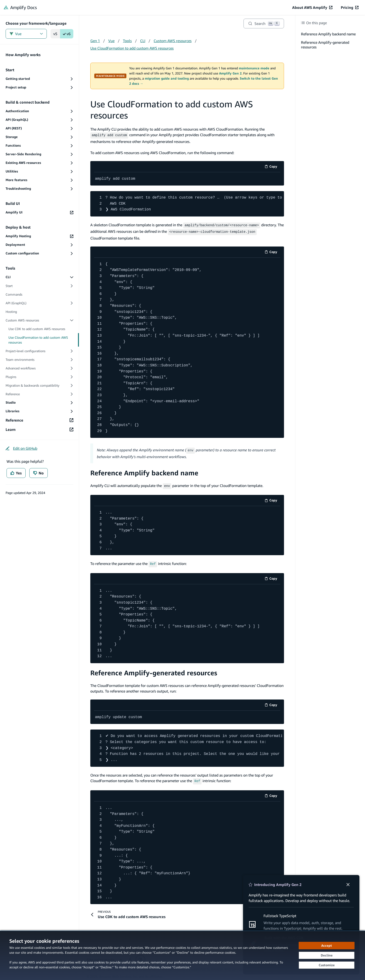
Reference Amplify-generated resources (154, 670)
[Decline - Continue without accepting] (327, 955)
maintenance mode (254, 68)
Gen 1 (95, 41)
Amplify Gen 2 (230, 73)
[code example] (187, 178)
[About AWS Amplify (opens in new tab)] (312, 7)
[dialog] (182, 955)
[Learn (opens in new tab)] (39, 429)
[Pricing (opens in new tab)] (350, 7)
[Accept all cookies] (327, 946)
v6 (67, 34)
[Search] (264, 24)
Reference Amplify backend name (144, 471)
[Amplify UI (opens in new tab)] (39, 212)
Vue (26, 34)
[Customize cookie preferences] (327, 965)
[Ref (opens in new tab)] (153, 561)
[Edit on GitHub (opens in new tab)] (21, 448)
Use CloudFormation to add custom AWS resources (132, 48)
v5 (55, 34)
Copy (272, 167)
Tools (127, 41)
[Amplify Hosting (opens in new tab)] (39, 236)
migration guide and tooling (167, 78)
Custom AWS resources (173, 41)
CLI (143, 41)
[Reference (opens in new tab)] (39, 420)
